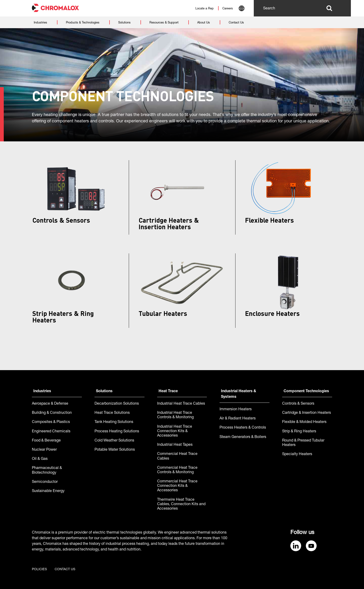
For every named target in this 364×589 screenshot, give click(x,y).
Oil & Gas (40, 459)
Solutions (104, 391)
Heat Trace (168, 391)
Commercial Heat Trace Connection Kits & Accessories (177, 486)
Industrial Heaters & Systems (239, 394)
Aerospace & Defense (50, 404)
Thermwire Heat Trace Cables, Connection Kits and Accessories (181, 504)
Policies (39, 570)
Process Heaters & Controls (243, 428)
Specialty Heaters (297, 454)
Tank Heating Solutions (114, 422)
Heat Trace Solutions (112, 413)
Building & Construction (52, 413)
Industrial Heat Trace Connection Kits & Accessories (175, 431)
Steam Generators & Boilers (243, 437)
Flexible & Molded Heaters (304, 422)
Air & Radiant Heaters (238, 419)
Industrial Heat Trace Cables (181, 404)
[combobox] (241, 9)
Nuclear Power (44, 450)
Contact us (65, 570)
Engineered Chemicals (51, 432)
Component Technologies (306, 391)
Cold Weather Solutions (114, 441)
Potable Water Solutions (115, 450)
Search (329, 8)
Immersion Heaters (236, 410)
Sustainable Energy (48, 491)
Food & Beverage (46, 441)
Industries (42, 391)
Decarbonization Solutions (117, 404)
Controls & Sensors (298, 404)
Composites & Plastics (51, 422)
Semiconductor (45, 482)
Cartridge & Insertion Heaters (307, 413)
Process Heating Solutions (117, 432)
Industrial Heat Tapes (175, 445)
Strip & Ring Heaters (299, 432)
